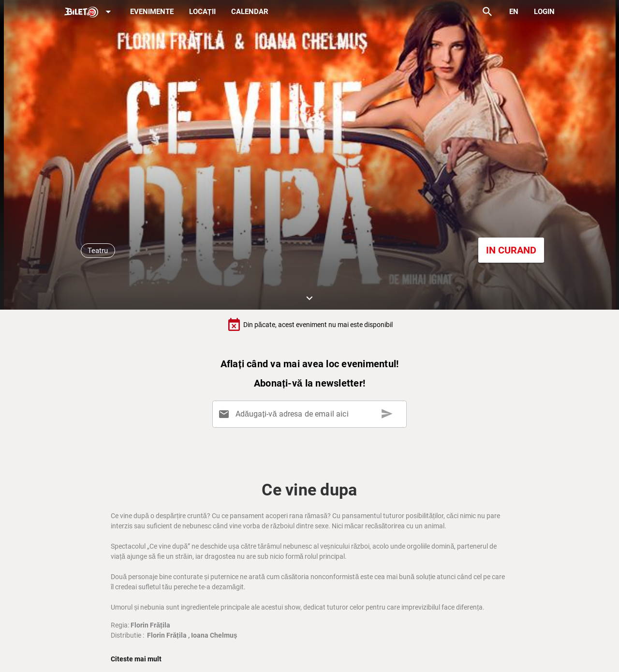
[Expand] (89, 12)
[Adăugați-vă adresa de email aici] (311, 414)
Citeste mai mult (136, 659)
